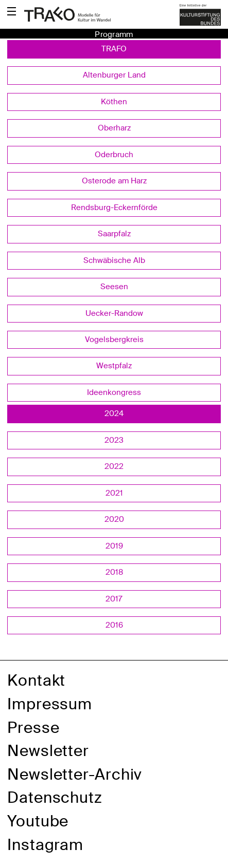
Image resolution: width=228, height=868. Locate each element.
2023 (114, 440)
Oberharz (114, 128)
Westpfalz (114, 366)
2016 (114, 625)
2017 (114, 599)
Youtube (38, 821)
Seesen (114, 287)
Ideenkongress (114, 392)
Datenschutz (55, 797)
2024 (114, 413)
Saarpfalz (114, 234)
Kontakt (36, 680)
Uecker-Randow (114, 313)
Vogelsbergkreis (114, 339)
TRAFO (114, 49)
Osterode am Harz (114, 181)
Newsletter (48, 751)
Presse (33, 728)
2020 (114, 519)
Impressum (50, 704)
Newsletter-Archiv (75, 774)
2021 (114, 493)
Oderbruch (114, 155)
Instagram (45, 845)
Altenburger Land (114, 75)
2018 (114, 572)
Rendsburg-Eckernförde (114, 207)
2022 (114, 466)
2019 (114, 546)
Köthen (114, 102)
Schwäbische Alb (114, 260)
